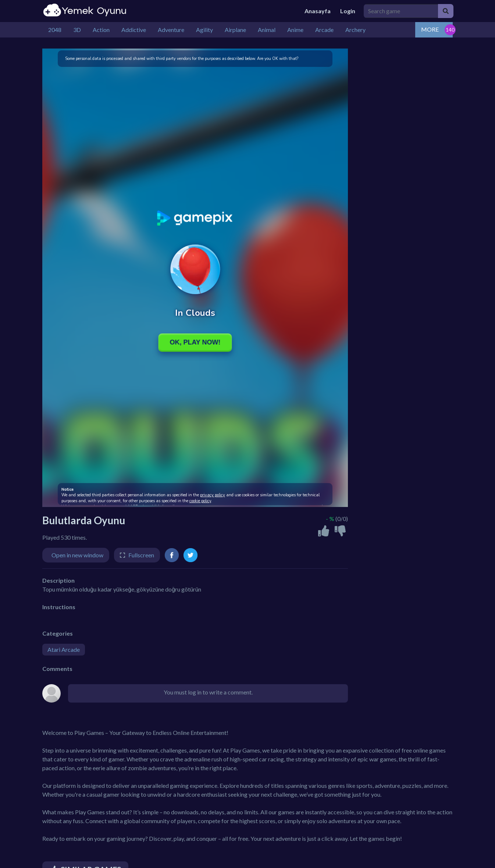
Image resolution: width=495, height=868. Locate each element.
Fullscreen (141, 555)
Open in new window (77, 555)
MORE (430, 29)
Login (348, 11)
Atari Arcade (64, 649)
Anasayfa (318, 11)
